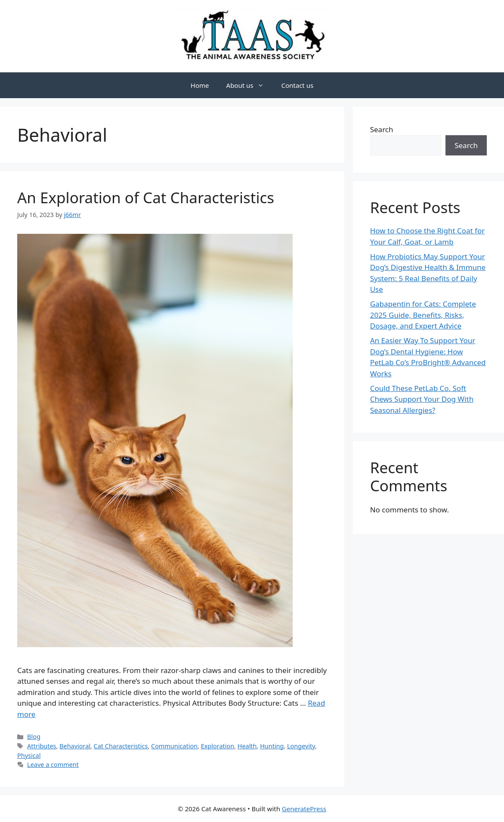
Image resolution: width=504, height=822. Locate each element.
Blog (34, 737)
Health (247, 746)
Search (382, 129)
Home (200, 85)
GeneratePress (304, 809)
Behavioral (75, 746)
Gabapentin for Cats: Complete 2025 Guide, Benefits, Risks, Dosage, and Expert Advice (423, 315)
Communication (174, 746)
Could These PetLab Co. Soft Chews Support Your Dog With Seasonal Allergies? (422, 399)
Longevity (301, 746)
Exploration (218, 746)
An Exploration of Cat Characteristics (146, 197)
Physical (29, 755)
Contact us (297, 85)
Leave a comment (53, 765)
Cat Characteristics (121, 746)
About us (250, 85)
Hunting (272, 746)
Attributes (42, 746)
